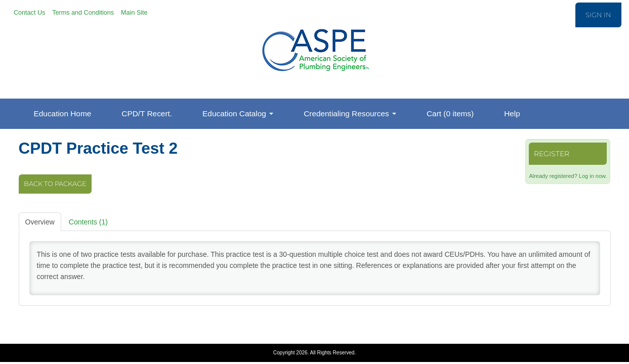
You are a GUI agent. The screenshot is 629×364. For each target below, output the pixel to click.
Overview (40, 222)
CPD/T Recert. (147, 113)
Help (512, 113)
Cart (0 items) (450, 113)
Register (552, 154)
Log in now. (593, 176)
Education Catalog (238, 113)
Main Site (134, 13)
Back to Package (55, 184)
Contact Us (29, 13)
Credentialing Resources (350, 113)
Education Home (63, 113)
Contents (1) (88, 222)
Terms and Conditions (83, 13)
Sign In (598, 15)
